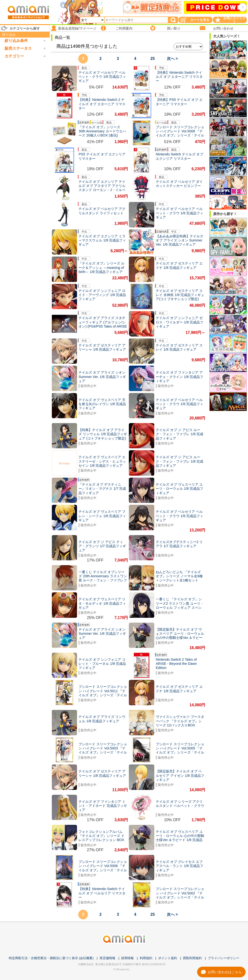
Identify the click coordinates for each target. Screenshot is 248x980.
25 (153, 59)
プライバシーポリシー (224, 958)
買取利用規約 (192, 958)
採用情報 (127, 958)
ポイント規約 (168, 958)
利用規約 (146, 958)
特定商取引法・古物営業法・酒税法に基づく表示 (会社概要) (51, 958)
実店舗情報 (107, 958)
